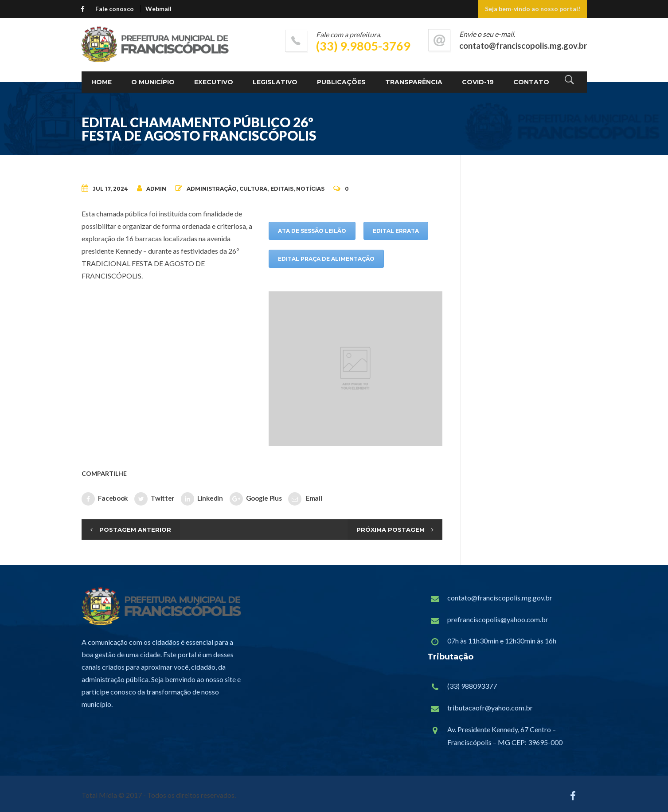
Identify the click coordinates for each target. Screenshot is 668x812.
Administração (212, 189)
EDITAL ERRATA (396, 231)
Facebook (105, 499)
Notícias (310, 189)
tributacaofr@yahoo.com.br (490, 708)
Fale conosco (115, 9)
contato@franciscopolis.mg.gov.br (500, 598)
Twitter (154, 499)
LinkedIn (202, 499)
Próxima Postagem (391, 530)
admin (152, 188)
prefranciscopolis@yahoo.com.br (498, 619)
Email (305, 499)
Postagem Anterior (135, 530)
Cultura (253, 189)
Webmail (158, 9)
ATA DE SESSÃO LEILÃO (312, 231)
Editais (282, 189)
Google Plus (256, 499)
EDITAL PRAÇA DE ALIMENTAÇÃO (326, 259)
